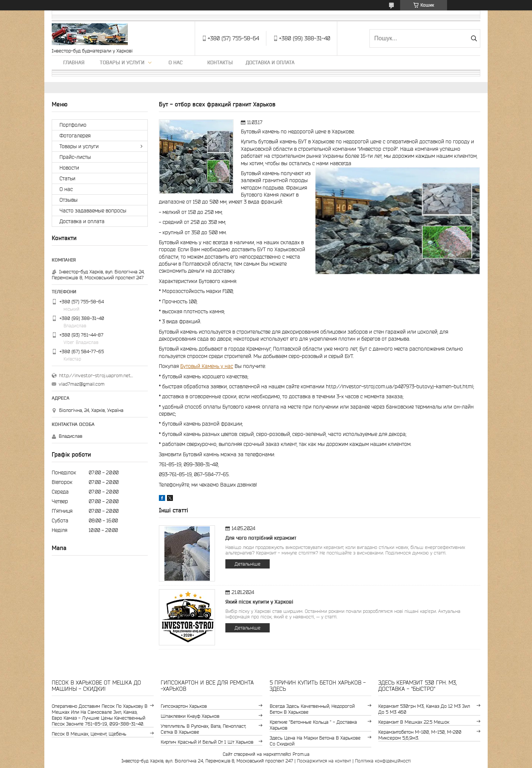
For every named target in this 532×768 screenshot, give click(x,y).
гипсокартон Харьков (184, 706)
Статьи (67, 178)
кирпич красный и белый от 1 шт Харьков (207, 742)
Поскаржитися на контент (324, 761)
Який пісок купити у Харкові (259, 602)
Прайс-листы (75, 157)
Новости (69, 168)
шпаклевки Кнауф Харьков (190, 716)
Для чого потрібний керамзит (261, 538)
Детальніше (248, 564)
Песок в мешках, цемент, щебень (89, 734)
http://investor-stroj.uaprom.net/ (96, 376)
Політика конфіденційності (383, 761)
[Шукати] (474, 38)
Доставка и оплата (270, 62)
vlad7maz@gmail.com (82, 384)
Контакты (220, 62)
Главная (74, 62)
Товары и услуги (122, 62)
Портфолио (73, 125)
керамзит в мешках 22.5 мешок (414, 722)
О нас (175, 62)
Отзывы (69, 200)
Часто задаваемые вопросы (93, 211)
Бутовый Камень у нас (207, 366)
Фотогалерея (75, 136)
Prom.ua (301, 754)
